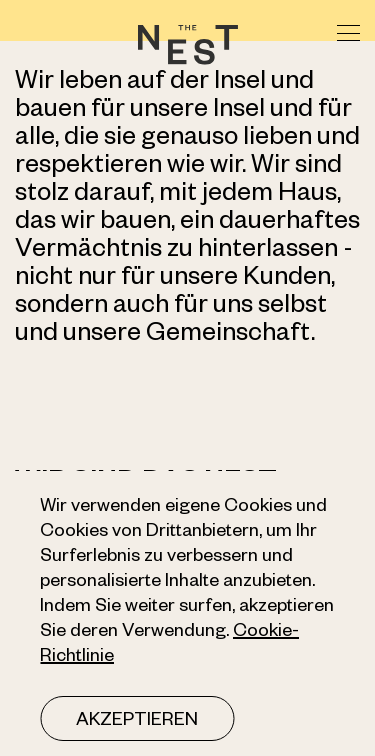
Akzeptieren (137, 722)
